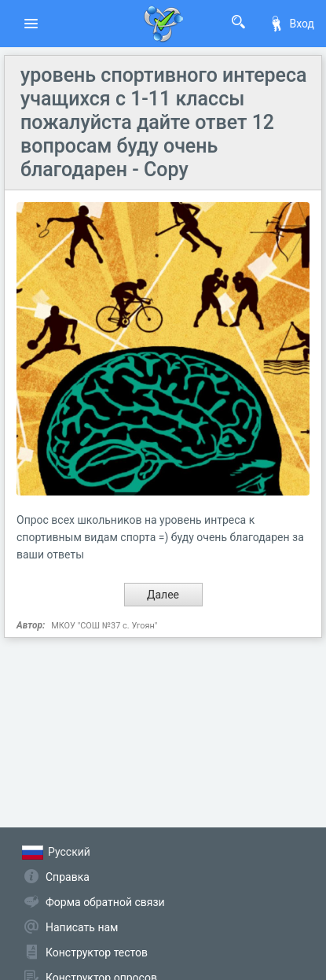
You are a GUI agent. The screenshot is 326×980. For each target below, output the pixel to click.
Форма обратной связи (105, 902)
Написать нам (82, 927)
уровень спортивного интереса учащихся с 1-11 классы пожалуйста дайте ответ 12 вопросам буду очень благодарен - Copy (164, 122)
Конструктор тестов (97, 952)
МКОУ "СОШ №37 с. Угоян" (104, 626)
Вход (291, 24)
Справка (68, 877)
